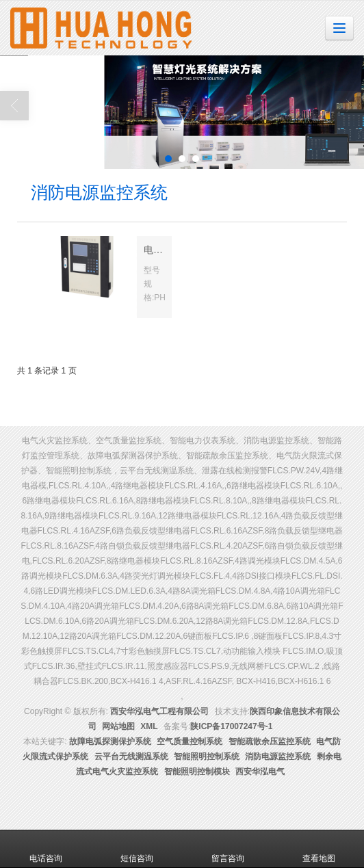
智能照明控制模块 (197, 772)
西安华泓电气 (260, 772)
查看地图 (319, 849)
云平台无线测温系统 (131, 757)
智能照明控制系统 (207, 757)
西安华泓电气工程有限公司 (159, 711)
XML (149, 726)
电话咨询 (46, 849)
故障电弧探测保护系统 (110, 741)
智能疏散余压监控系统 (270, 741)
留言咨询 (228, 849)
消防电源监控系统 (278, 757)
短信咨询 (137, 849)
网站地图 (118, 726)
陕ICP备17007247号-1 (231, 726)
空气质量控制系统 (190, 741)
